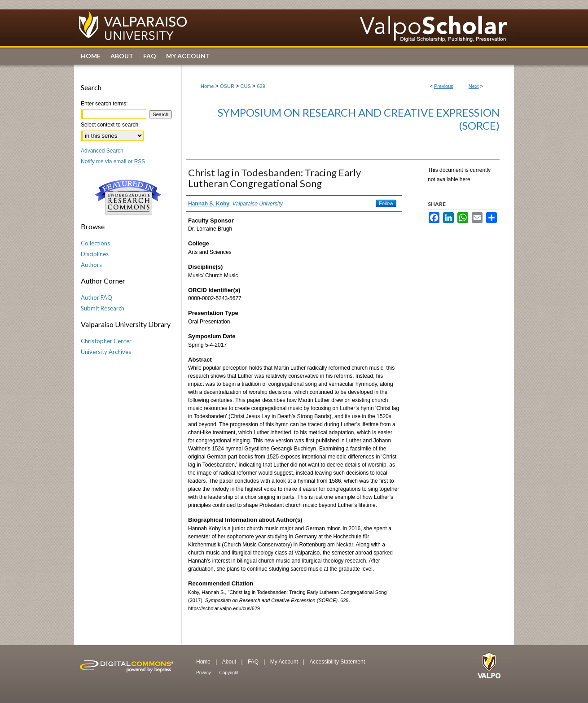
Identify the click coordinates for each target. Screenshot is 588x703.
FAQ (254, 662)
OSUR (227, 86)
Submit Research (103, 308)
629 (261, 86)
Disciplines (95, 254)
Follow (386, 203)
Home (207, 86)
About (230, 662)
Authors (91, 265)
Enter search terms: (104, 104)
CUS (246, 86)
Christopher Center (106, 341)
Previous (444, 86)
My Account (285, 662)
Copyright (229, 673)
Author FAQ (97, 297)
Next (474, 86)
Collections (95, 243)
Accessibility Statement (337, 662)
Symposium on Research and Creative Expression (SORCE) (359, 119)
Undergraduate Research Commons (128, 197)
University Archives (106, 352)
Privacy (204, 673)
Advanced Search (102, 151)
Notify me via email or (113, 162)
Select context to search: (110, 125)
